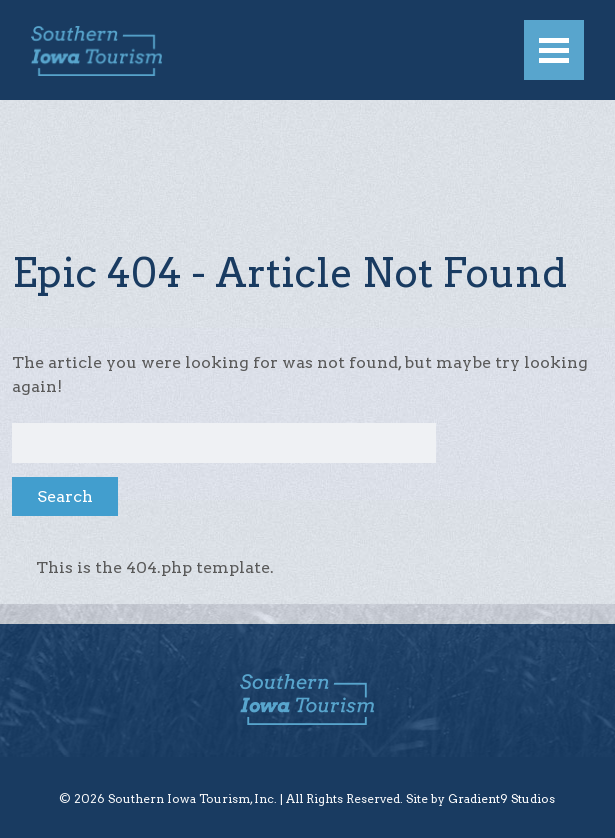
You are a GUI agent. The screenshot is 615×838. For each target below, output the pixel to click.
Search (65, 496)
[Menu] (554, 50)
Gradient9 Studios (501, 798)
